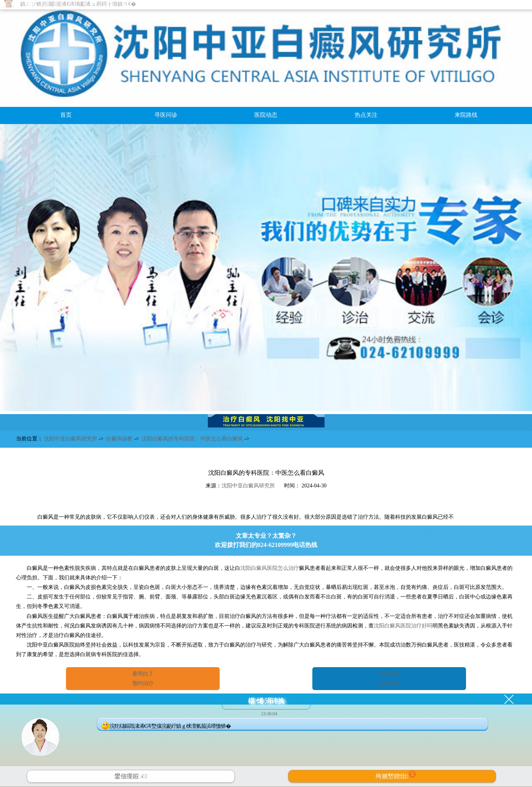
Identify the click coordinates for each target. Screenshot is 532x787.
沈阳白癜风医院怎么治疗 (270, 568)
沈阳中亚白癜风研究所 (71, 439)
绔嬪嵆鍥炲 (396, 775)
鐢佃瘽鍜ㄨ (131, 776)
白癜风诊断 (120, 439)
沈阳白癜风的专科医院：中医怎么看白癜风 (193, 439)
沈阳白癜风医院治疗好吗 (403, 626)
